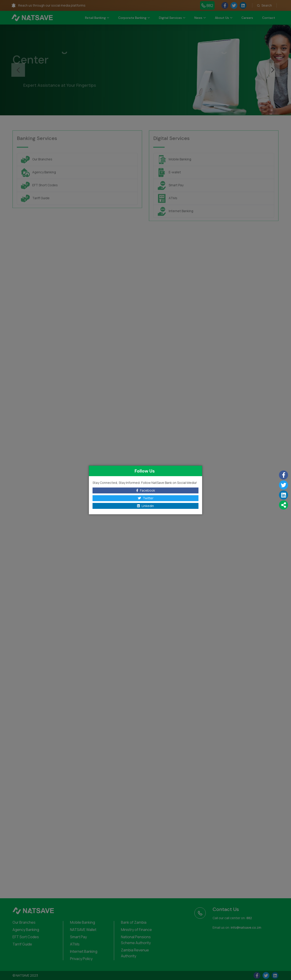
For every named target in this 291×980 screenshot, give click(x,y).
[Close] (198, 471)
